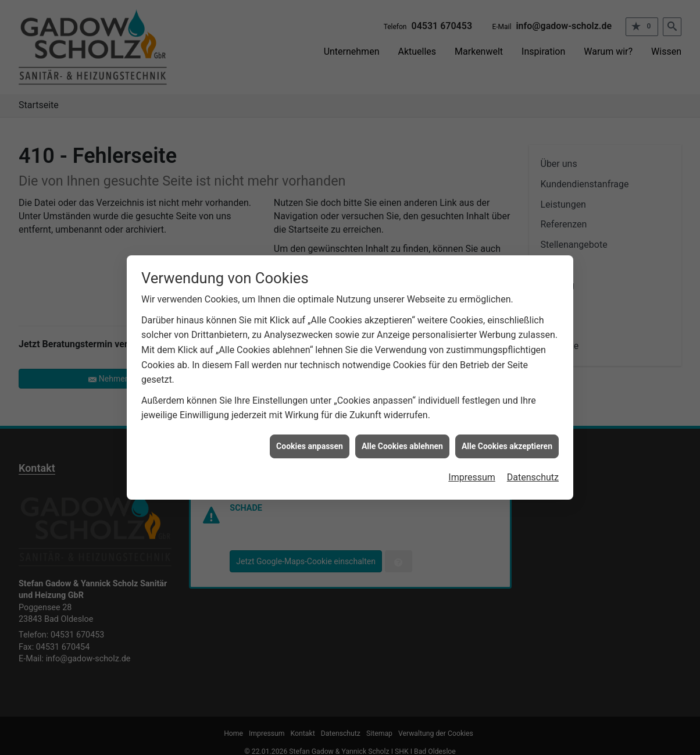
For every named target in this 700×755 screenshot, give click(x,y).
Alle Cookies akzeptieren (507, 440)
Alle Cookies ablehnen (402, 440)
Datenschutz (533, 471)
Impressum (472, 471)
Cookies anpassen (310, 440)
